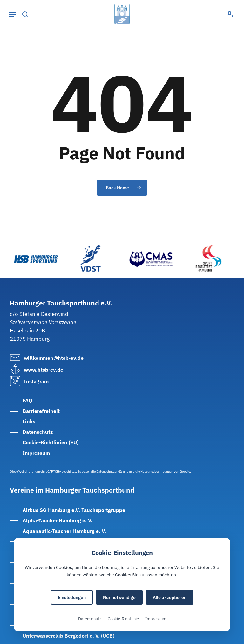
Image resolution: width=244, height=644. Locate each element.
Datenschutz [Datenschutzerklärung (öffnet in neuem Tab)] (90, 619)
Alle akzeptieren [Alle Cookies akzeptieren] (170, 597)
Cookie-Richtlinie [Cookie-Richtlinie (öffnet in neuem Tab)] (123, 619)
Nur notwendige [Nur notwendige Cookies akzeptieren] (119, 597)
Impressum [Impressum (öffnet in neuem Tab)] (156, 619)
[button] (12, 14)
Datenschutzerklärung (112, 471)
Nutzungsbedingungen (157, 471)
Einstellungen (72, 597)
